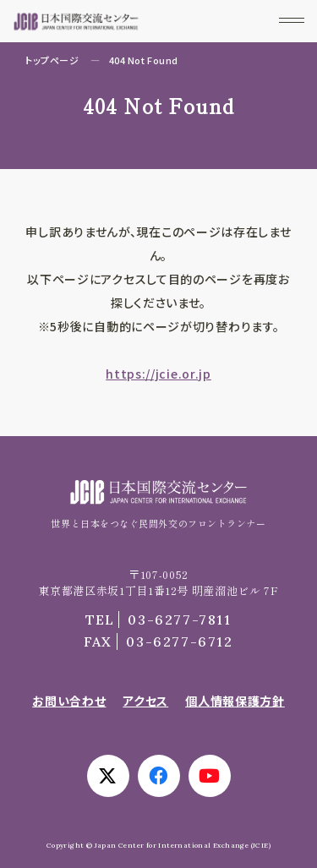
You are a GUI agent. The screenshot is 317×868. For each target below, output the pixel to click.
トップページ (52, 60)
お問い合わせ (69, 701)
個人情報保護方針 (235, 701)
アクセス (145, 701)
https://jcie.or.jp (158, 374)
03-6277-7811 (158, 620)
